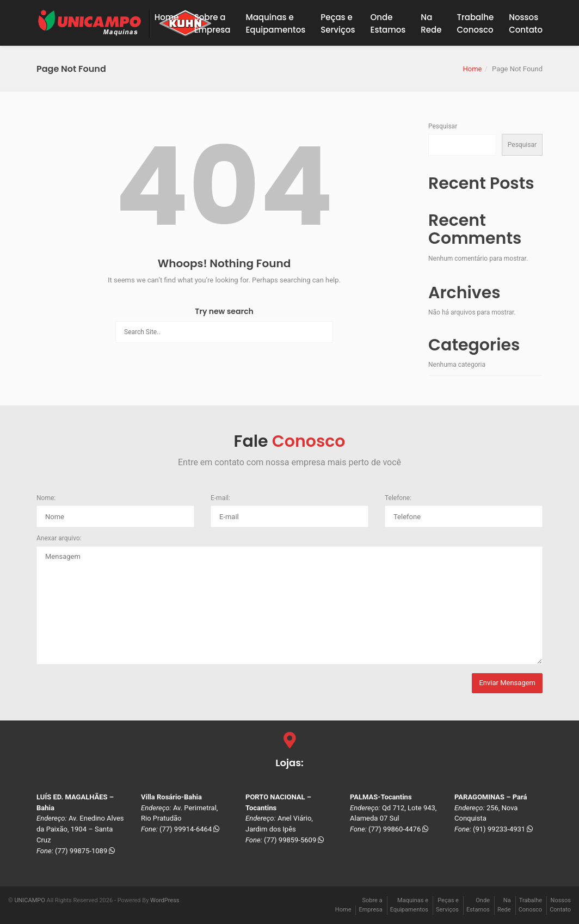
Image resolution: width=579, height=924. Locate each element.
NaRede (431, 23)
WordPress (165, 900)
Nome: (46, 498)
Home (167, 17)
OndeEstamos (388, 23)
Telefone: (398, 498)
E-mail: (220, 498)
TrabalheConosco (476, 23)
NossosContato (526, 23)
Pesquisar (443, 126)
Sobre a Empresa (212, 23)
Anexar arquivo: (59, 538)
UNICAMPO (29, 900)
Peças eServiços (338, 23)
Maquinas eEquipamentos (275, 23)
